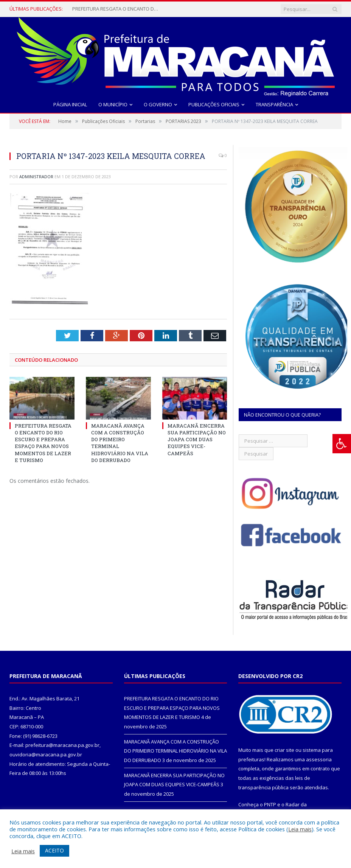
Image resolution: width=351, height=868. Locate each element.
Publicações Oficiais (214, 104)
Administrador (36, 177)
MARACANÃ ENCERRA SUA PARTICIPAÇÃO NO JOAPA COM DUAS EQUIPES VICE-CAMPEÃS (197, 439)
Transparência (274, 104)
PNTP (270, 804)
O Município (113, 104)
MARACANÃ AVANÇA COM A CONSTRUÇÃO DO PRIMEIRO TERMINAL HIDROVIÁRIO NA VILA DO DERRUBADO (175, 751)
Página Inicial (70, 104)
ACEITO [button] (54, 850)
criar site (284, 750)
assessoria (319, 759)
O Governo (158, 104)
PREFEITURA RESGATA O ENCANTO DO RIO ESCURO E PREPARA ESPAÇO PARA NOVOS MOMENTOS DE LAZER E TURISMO (118, 9)
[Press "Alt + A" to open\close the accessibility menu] (342, 444)
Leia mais (300, 829)
